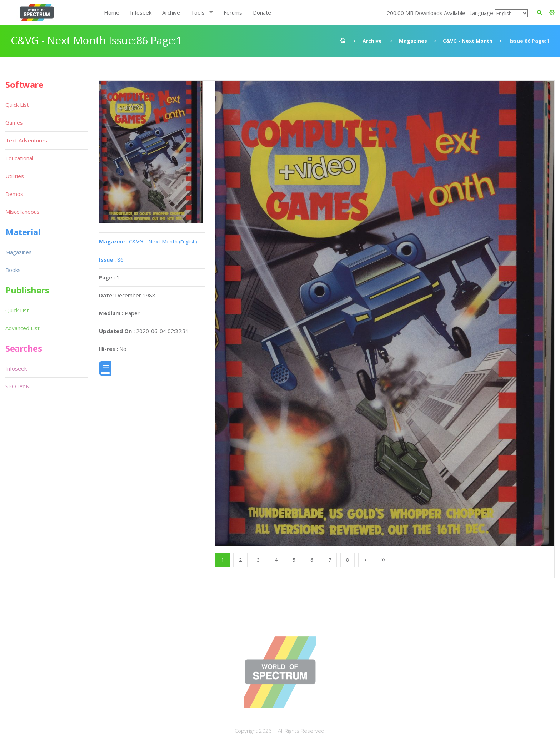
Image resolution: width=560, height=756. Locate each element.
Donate (262, 12)
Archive (171, 12)
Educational (19, 158)
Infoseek (141, 12)
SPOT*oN (17, 386)
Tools (198, 12)
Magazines (413, 41)
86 (111, 259)
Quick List (17, 105)
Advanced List (22, 328)
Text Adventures (26, 140)
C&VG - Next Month (468, 41)
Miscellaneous (22, 212)
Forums (233, 12)
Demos (14, 194)
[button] (552, 12)
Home (112, 12)
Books (13, 270)
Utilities (15, 176)
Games (14, 122)
